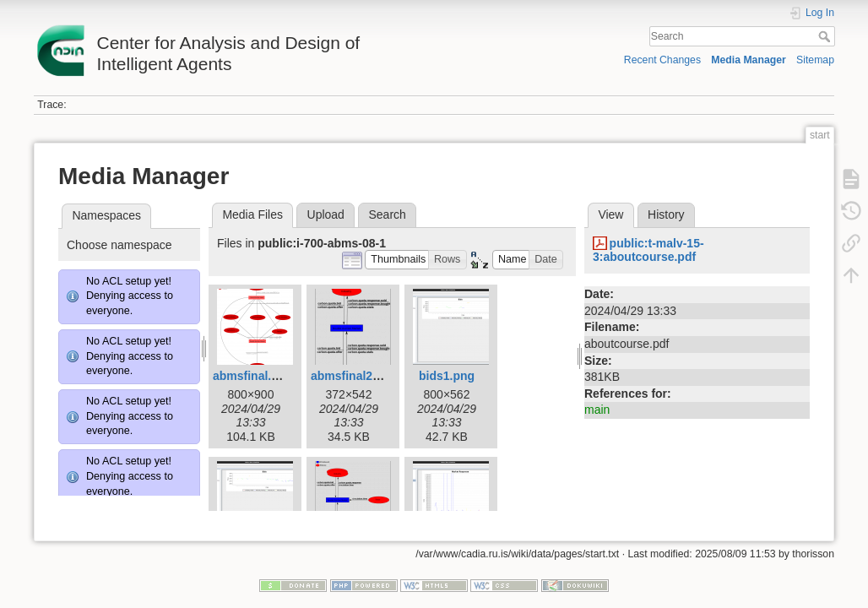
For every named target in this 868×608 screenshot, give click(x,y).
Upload (326, 214)
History (666, 214)
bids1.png (447, 376)
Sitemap (815, 60)
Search (826, 36)
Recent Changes (662, 60)
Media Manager (749, 60)
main (597, 410)
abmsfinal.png (253, 376)
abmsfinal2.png (354, 376)
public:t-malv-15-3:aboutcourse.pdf (648, 250)
